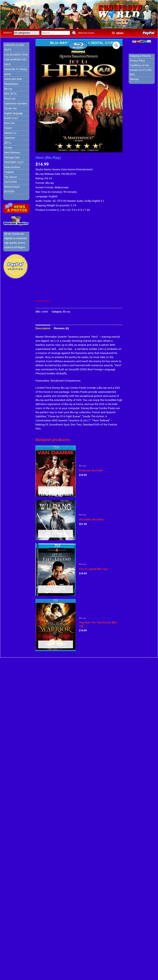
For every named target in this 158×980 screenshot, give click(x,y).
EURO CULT (11, 118)
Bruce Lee (10, 99)
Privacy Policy (137, 61)
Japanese (10, 138)
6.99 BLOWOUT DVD (16, 55)
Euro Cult (9, 123)
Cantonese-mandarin (16, 104)
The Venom (10, 177)
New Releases (12, 153)
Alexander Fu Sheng (15, 69)
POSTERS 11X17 (14, 162)
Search (8, 33)
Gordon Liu (10, 133)
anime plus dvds (13, 79)
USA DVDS (10, 182)
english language (14, 113)
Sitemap (134, 79)
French (8, 128)
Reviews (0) (61, 328)
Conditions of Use (139, 65)
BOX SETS (10, 94)
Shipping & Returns (140, 56)
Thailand (9, 172)
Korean (8, 148)
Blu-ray (8, 89)
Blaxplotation (11, 84)
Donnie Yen (10, 108)
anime (8, 74)
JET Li (8, 143)
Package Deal (12, 157)
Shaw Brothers (12, 167)
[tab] (43, 328)
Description (43, 328)
